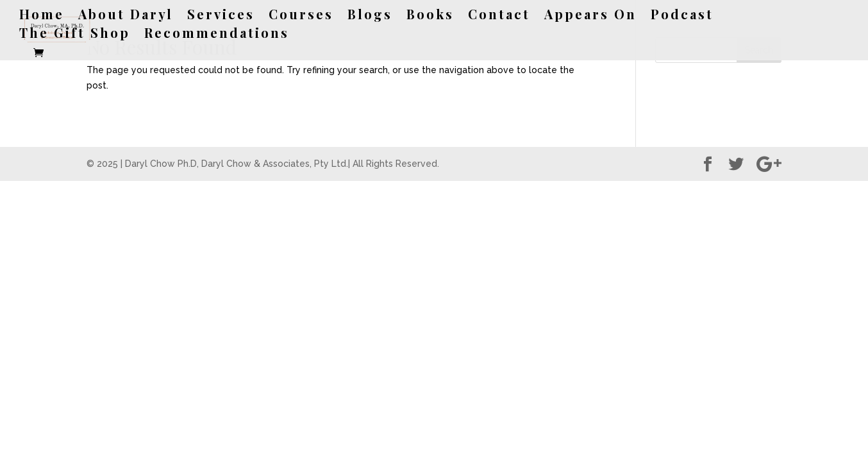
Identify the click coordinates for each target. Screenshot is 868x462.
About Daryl (126, 16)
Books (430, 16)
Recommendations (217, 35)
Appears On (590, 16)
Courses (301, 16)
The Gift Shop (75, 35)
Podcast (682, 16)
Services (221, 16)
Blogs (370, 16)
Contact (499, 16)
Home (42, 16)
